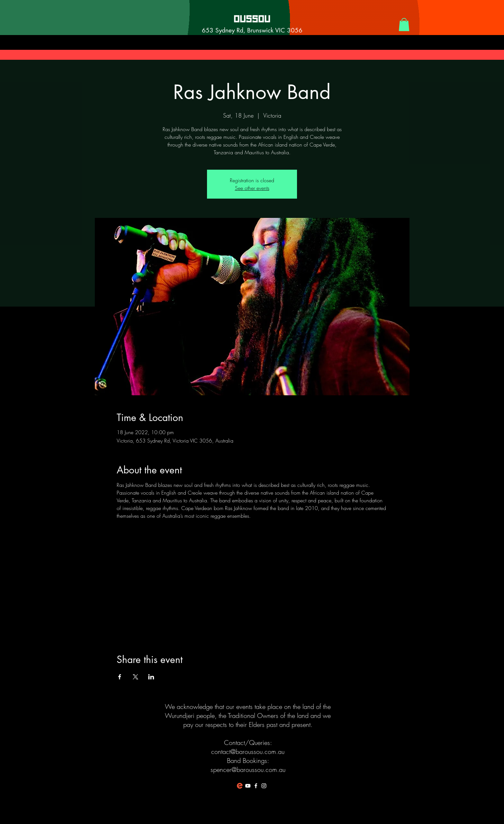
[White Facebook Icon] (256, 786)
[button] (404, 25)
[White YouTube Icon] (248, 786)
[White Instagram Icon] (264, 786)
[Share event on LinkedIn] (151, 677)
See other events (252, 188)
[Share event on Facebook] (120, 677)
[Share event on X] (135, 677)
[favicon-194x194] (240, 786)
